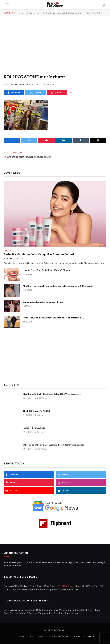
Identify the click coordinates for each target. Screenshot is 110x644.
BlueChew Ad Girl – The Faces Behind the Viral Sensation (52, 394)
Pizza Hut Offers (66, 586)
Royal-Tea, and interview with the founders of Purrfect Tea (53, 318)
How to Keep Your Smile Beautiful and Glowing (47, 270)
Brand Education (21, 84)
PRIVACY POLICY (62, 636)
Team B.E (10, 259)
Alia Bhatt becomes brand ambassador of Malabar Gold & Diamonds (58, 286)
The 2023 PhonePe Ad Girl (36, 411)
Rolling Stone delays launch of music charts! (27, 157)
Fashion (7, 250)
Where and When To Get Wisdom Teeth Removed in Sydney (53, 445)
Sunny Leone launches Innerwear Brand (43, 302)
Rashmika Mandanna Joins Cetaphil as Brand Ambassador (40, 254)
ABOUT (77, 636)
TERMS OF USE (44, 636)
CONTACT (89, 636)
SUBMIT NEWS (26, 636)
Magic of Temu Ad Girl (34, 428)
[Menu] (7, 5)
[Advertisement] (55, 43)
